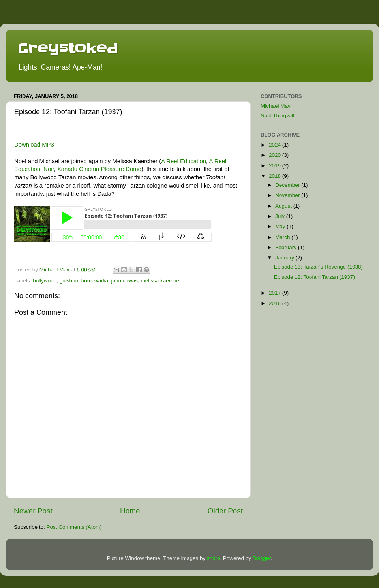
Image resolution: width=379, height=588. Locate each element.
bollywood (45, 281)
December (288, 185)
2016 (276, 303)
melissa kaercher (161, 281)
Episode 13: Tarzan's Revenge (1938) (318, 267)
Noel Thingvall (277, 116)
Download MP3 (34, 145)
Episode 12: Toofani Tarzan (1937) (314, 277)
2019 (276, 166)
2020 (276, 155)
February (287, 247)
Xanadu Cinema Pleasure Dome (99, 169)
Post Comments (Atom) (74, 527)
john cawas (124, 281)
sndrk (213, 558)
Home (130, 511)
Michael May (276, 106)
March (283, 237)
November (288, 195)
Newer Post (33, 511)
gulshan (69, 281)
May (281, 226)
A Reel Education (184, 161)
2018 (276, 176)
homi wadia (95, 281)
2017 (276, 293)
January (285, 258)
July (281, 216)
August (284, 206)
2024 (276, 145)
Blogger (262, 558)
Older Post (225, 511)
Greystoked (68, 48)
